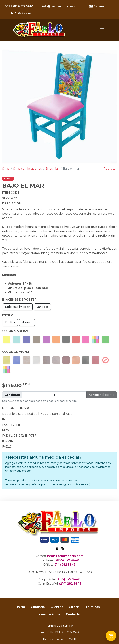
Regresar (110, 169)
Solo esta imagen (18, 307)
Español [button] (97, 6)
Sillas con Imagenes (27, 169)
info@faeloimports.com (58, 6)
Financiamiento (48, 614)
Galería (74, 607)
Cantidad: (12, 395)
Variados (42, 307)
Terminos (93, 607)
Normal (27, 322)
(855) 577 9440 (19, 6)
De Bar (10, 322)
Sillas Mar (52, 169)
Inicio (21, 607)
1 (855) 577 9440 (67, 560)
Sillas (6, 169)
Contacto (73, 614)
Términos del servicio (59, 626)
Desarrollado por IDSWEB (59, 639)
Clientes (57, 607)
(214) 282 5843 (19, 13)
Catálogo (38, 607)
